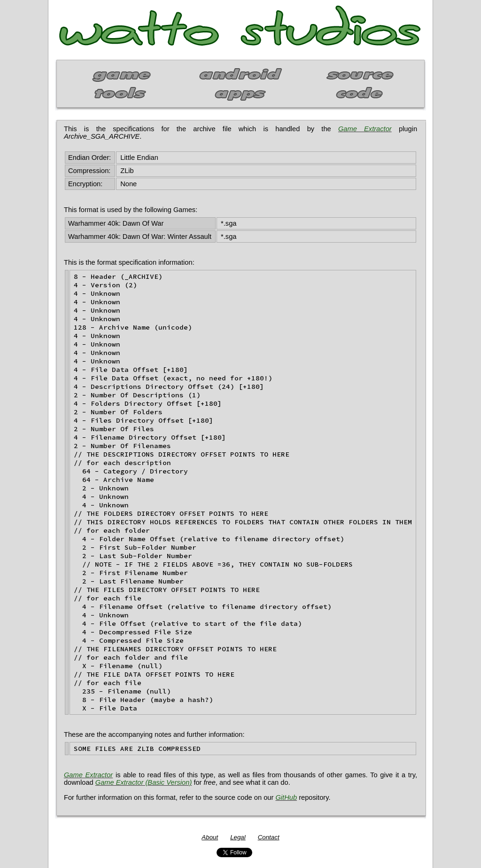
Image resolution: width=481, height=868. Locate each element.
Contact (269, 837)
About (210, 837)
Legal (238, 837)
